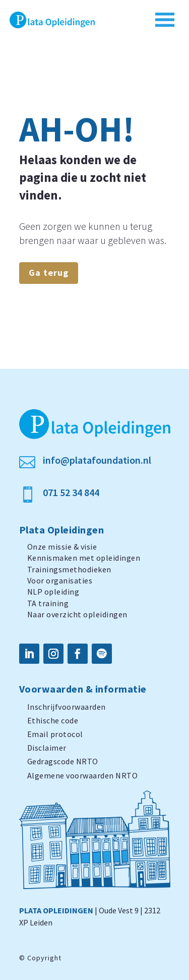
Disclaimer (47, 748)
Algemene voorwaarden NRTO (83, 775)
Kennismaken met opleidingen (84, 558)
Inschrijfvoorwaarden (67, 707)
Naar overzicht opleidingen (77, 614)
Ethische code (53, 720)
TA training (48, 603)
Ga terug (49, 273)
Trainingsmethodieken (69, 569)
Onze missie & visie (62, 547)
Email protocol (55, 734)
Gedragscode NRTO (63, 761)
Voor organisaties (60, 580)
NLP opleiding (53, 592)
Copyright (44, 958)
